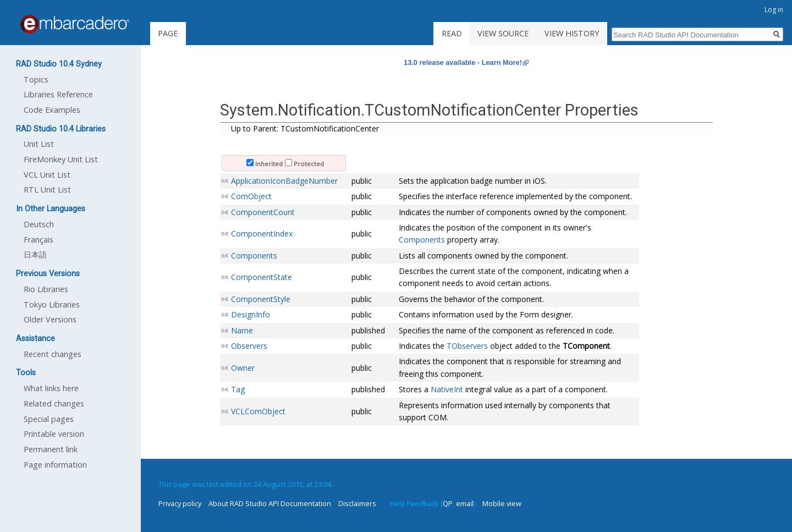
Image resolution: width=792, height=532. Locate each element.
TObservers (467, 346)
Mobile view (502, 503)
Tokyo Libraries (52, 305)
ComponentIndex (262, 234)
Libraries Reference (58, 94)
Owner (243, 368)
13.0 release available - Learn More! (463, 62)
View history (572, 33)
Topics (36, 79)
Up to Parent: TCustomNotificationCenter (305, 128)
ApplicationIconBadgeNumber (284, 181)
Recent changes (53, 354)
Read (452, 33)
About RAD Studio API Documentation (270, 503)
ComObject (251, 196)
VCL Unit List (47, 175)
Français (38, 240)
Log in (774, 10)
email (465, 503)
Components (422, 240)
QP (448, 503)
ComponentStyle (261, 299)
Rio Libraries (46, 289)
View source (503, 33)
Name (242, 330)
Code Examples (52, 110)
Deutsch (39, 224)
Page (168, 33)
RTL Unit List (47, 190)
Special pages (49, 419)
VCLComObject (258, 411)
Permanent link (51, 449)
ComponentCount (263, 212)
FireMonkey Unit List (61, 159)
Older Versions (50, 319)
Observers (249, 346)
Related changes (54, 404)
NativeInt (447, 389)
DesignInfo (251, 314)
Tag (238, 389)
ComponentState (262, 277)
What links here (51, 388)
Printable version (54, 434)
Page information (55, 465)
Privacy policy (180, 503)
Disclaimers (357, 503)
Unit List (39, 144)
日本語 (35, 254)
